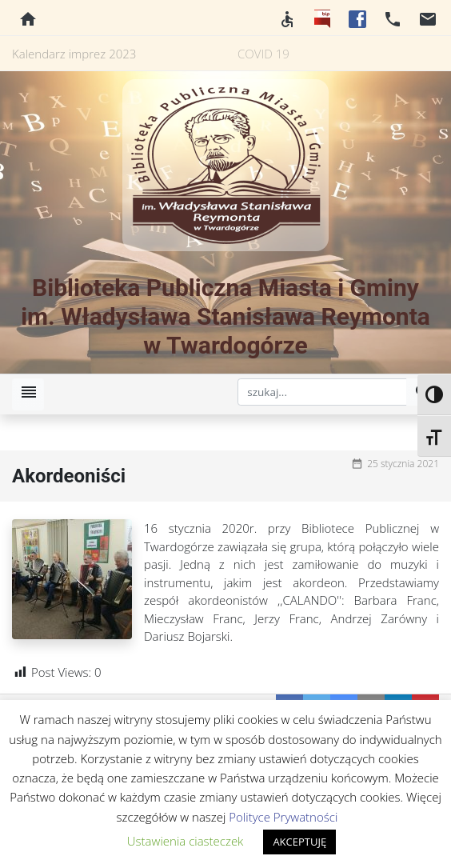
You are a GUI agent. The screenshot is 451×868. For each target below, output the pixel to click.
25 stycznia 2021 (403, 464)
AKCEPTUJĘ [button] (299, 842)
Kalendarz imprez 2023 (74, 54)
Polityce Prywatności (283, 817)
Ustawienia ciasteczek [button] (186, 841)
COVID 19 (263, 54)
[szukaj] (322, 392)
